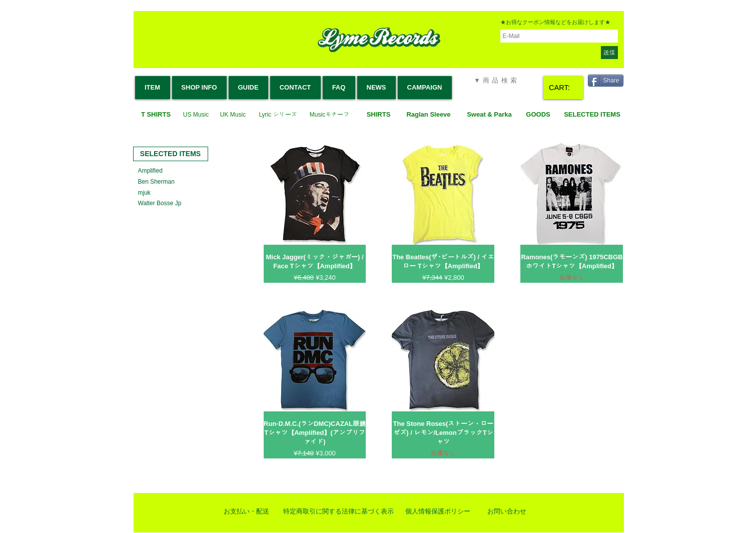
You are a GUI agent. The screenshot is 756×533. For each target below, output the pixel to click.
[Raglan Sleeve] (429, 115)
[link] (564, 88)
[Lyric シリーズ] (278, 115)
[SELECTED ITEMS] (592, 115)
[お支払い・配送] (247, 511)
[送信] (609, 53)
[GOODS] (538, 115)
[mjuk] (145, 193)
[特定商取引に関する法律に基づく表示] (338, 511)
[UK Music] (233, 115)
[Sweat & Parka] (490, 115)
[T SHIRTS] (156, 115)
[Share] (606, 81)
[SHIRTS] (379, 115)
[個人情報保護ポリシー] (438, 511)
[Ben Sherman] (158, 182)
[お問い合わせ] (507, 511)
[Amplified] (152, 171)
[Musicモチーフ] (330, 115)
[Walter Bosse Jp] (161, 203)
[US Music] (196, 115)
